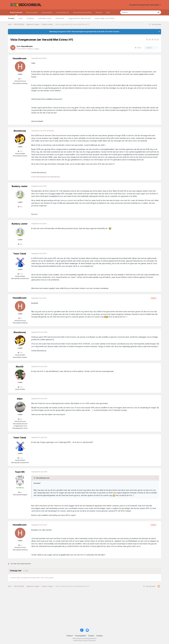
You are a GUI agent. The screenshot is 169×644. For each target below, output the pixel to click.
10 (20, 79)
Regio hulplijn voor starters (105, 18)
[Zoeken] (131, 12)
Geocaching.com (63, 12)
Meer (108, 12)
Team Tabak (20, 254)
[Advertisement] (78, 609)
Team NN (20, 472)
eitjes (20, 399)
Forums (11, 18)
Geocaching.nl (47, 12)
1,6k (20, 151)
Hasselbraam (20, 58)
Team (21, 18)
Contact (91, 636)
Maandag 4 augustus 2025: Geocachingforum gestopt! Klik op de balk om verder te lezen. (84, 32)
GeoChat (99, 12)
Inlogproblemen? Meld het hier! (80, 18)
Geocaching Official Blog (82, 12)
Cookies (100, 636)
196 (20, 207)
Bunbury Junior (20, 186)
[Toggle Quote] (35, 478)
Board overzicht (16, 13)
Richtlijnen (31, 18)
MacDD (20, 367)
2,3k (20, 274)
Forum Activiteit (32, 12)
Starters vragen (33, 49)
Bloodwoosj (20, 131)
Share (138, 48)
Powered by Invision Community (84, 641)
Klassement (60, 18)
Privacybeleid (81, 636)
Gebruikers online (45, 18)
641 (20, 419)
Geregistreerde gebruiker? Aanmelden (145, 5)
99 (20, 492)
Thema (70, 636)
